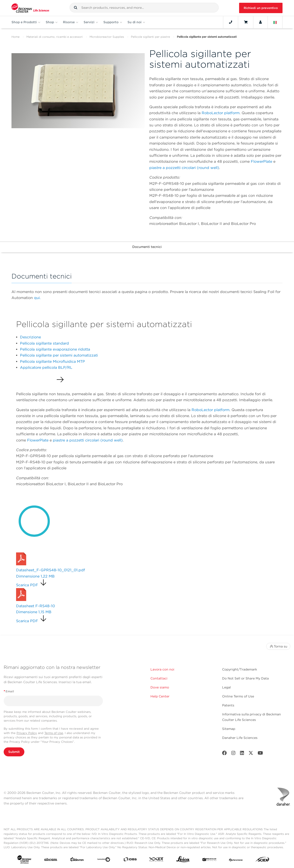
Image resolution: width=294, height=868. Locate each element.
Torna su (278, 646)
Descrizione (30, 337)
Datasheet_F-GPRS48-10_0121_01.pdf (51, 570)
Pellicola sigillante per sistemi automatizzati (59, 355)
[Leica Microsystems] (183, 860)
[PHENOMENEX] (236, 860)
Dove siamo (160, 687)
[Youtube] (260, 754)
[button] (76, 8)
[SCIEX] (262, 860)
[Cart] (246, 22)
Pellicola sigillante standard (44, 343)
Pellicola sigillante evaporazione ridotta (55, 349)
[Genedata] (104, 860)
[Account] (260, 22)
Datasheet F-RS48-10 (35, 606)
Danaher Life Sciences (240, 738)
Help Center (160, 696)
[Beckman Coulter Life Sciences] (30, 8)
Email (9, 691)
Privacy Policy (27, 733)
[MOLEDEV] (209, 860)
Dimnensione (35, 576)
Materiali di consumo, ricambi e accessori (55, 37)
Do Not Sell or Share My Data (245, 678)
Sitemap (229, 729)
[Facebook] (224, 754)
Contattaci (159, 678)
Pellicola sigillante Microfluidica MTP (52, 361)
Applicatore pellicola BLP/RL (46, 367)
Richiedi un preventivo (261, 8)
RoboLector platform (221, 113)
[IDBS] (130, 860)
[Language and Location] (275, 22)
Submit (14, 752)
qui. (37, 298)
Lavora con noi (162, 669)
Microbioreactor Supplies (107, 37)
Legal (226, 687)
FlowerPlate (261, 161)
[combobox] (144, 8)
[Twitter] (251, 754)
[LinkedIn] (242, 754)
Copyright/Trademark (240, 669)
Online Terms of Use (238, 696)
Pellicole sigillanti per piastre (150, 37)
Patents (228, 705)
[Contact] (231, 22)
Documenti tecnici (147, 247)
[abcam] (51, 861)
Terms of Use (54, 733)
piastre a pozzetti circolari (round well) (184, 168)
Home (16, 37)
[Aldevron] (77, 860)
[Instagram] (233, 754)
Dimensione (34, 612)
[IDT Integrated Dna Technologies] (157, 860)
